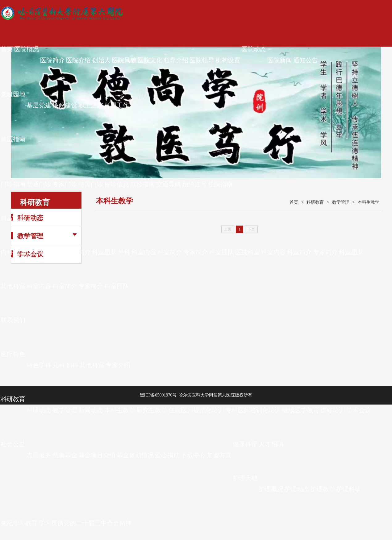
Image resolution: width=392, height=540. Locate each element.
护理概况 (271, 489)
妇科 (72, 365)
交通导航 (169, 184)
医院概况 (27, 49)
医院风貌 (124, 60)
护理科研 (349, 489)
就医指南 (13, 139)
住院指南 (220, 184)
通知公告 (306, 60)
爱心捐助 (167, 455)
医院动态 (254, 49)
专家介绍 (118, 365)
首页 (7, 49)
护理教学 (323, 489)
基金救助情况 (135, 455)
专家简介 (78, 252)
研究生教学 (152, 410)
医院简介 (52, 60)
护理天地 (245, 478)
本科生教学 (120, 410)
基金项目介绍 (97, 455)
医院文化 (150, 60)
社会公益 (13, 444)
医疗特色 (13, 354)
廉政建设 (65, 105)
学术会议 (359, 410)
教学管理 (65, 410)
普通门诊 (39, 184)
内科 (7, 252)
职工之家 (91, 105)
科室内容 (27, 252)
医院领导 (202, 60)
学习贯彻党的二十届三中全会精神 (85, 523)
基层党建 (39, 105)
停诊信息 (117, 184)
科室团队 (104, 252)
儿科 (59, 365)
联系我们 (13, 320)
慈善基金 (65, 455)
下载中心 (193, 455)
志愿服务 (39, 455)
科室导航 (13, 218)
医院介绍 (78, 60)
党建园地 (13, 94)
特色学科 (39, 365)
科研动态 (39, 410)
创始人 (101, 60)
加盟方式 (219, 455)
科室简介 (52, 252)
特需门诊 (91, 184)
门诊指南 (13, 184)
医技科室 (248, 252)
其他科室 (13, 286)
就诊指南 (143, 184)
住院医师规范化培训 (196, 410)
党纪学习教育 (19, 523)
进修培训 (333, 410)
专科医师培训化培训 (253, 410)
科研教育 (13, 399)
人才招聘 (271, 444)
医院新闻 (280, 60)
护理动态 (297, 489)
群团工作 (117, 105)
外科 (124, 252)
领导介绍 (176, 60)
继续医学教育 (301, 410)
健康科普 (245, 444)
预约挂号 (194, 184)
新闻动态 (91, 410)
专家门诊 (65, 184)
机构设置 (228, 60)
